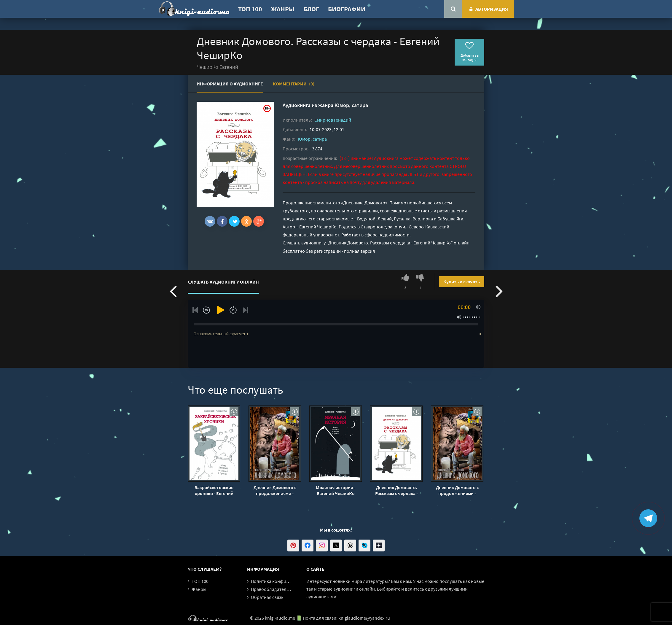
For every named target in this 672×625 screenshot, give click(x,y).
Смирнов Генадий (333, 120)
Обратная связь (267, 597)
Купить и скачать (462, 282)
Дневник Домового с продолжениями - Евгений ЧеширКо (275, 490)
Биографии (347, 9)
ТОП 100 (250, 9)
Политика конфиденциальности (285, 581)
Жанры (283, 9)
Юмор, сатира (351, 105)
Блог (311, 9)
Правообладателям (271, 589)
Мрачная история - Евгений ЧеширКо (336, 490)
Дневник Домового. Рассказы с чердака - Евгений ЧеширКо (396, 490)
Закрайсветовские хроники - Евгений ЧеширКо (214, 490)
